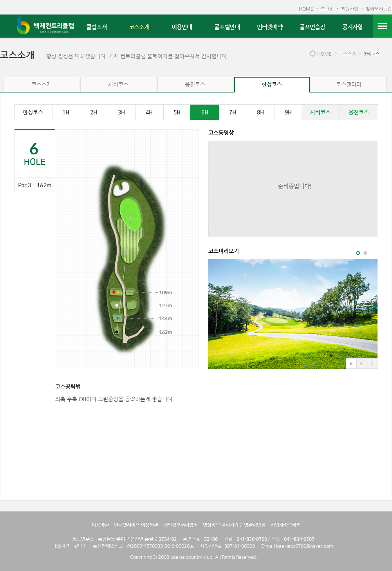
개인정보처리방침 (181, 525)
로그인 (327, 9)
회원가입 (350, 9)
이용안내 (182, 27)
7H (233, 112)
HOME (306, 9)
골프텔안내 (227, 27)
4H (149, 112)
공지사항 (352, 27)
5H (177, 112)
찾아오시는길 (379, 9)
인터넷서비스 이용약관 (136, 525)
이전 (362, 363)
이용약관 (100, 525)
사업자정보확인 (286, 525)
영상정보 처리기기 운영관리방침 (234, 525)
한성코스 (372, 54)
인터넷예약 (270, 27)
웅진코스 (195, 84)
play (351, 363)
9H (288, 112)
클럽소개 (96, 27)
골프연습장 (312, 27)
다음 (372, 363)
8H (260, 112)
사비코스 (118, 84)
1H (66, 112)
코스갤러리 (349, 84)
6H (205, 112)
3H (121, 112)
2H (94, 112)
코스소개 (139, 27)
